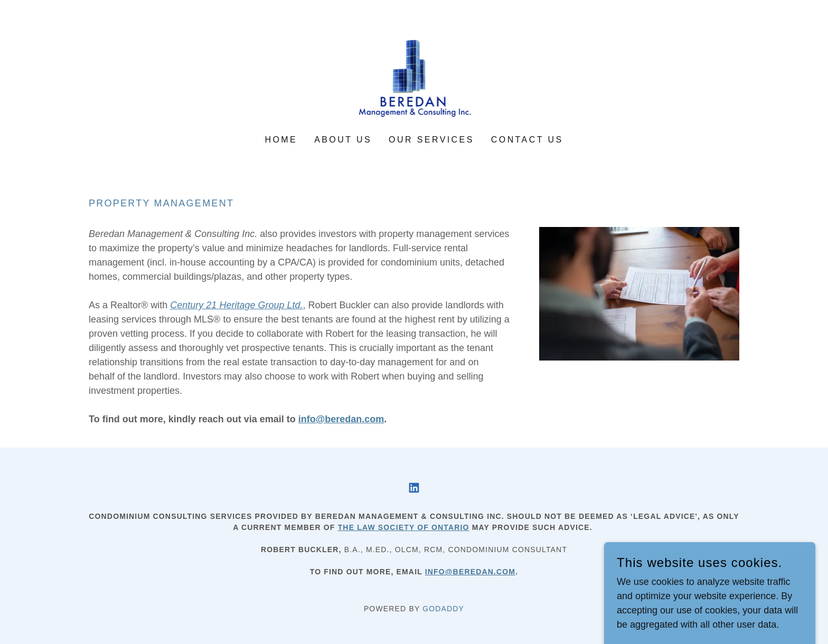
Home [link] (281, 140)
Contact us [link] (527, 140)
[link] (414, 74)
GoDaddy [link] (443, 609)
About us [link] (343, 140)
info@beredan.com (470, 572)
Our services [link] (431, 140)
